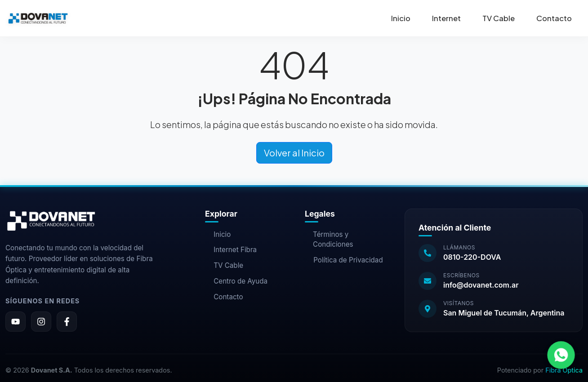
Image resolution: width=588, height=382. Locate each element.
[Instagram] (41, 322)
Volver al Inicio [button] (294, 153)
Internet (446, 18)
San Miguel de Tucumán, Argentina (504, 313)
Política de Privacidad (344, 260)
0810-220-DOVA (472, 257)
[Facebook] (67, 322)
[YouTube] (16, 322)
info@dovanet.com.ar (481, 285)
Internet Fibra (231, 250)
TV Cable (499, 18)
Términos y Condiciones (329, 240)
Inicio (401, 18)
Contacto (554, 18)
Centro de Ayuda (236, 281)
